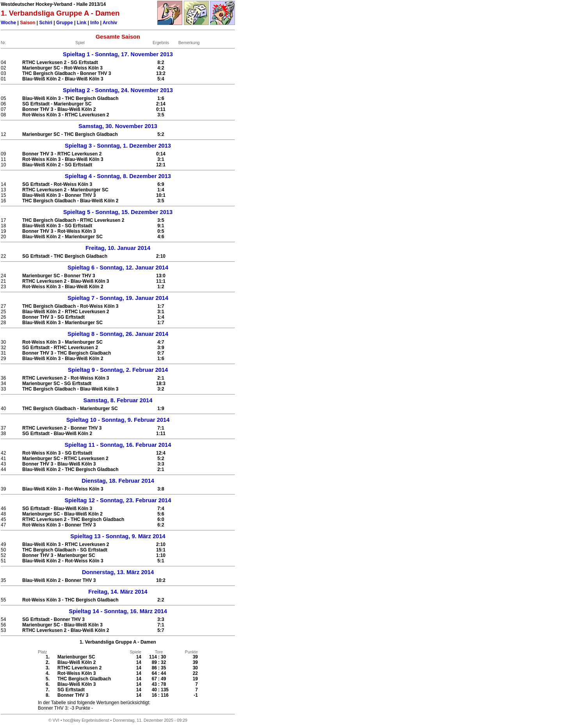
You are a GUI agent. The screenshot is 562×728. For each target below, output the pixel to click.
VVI (56, 720)
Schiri (46, 23)
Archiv (110, 23)
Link (82, 23)
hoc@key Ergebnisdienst (86, 720)
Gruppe (65, 23)
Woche (8, 23)
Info (94, 23)
